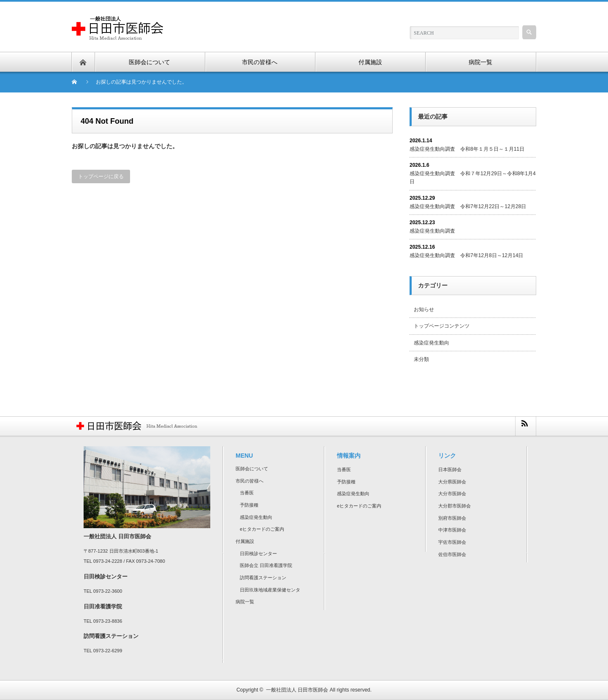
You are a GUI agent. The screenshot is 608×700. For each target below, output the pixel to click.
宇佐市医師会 (452, 542)
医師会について (252, 469)
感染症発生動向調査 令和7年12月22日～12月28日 (468, 206)
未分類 (421, 359)
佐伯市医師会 (452, 554)
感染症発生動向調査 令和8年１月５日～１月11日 (467, 149)
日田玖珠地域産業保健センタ (270, 590)
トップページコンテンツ (442, 326)
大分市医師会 (452, 494)
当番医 (247, 493)
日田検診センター (258, 553)
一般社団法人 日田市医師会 (297, 690)
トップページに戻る (101, 176)
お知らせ (424, 309)
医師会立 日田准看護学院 (266, 565)
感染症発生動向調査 (432, 231)
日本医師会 (450, 469)
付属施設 (245, 541)
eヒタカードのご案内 (262, 529)
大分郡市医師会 (455, 506)
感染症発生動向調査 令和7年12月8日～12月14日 (466, 255)
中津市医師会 (452, 530)
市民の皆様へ (250, 481)
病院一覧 (245, 602)
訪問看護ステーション (263, 578)
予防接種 (249, 505)
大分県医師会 (452, 482)
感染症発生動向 (432, 343)
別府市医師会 (452, 518)
